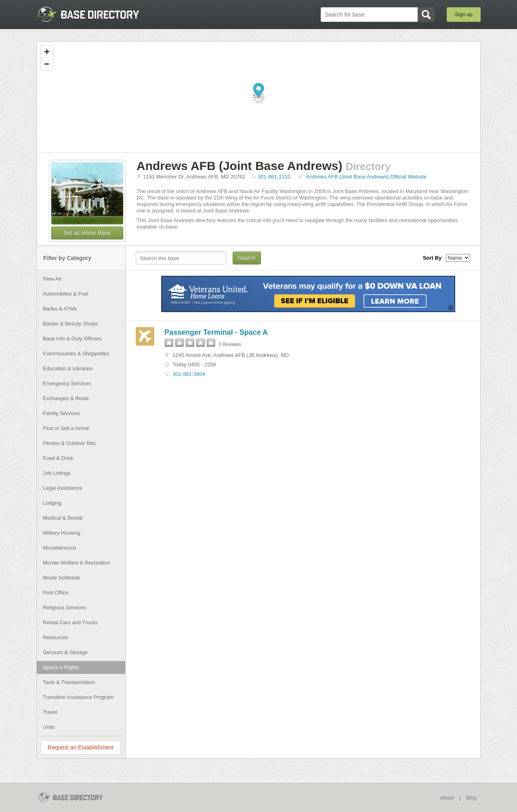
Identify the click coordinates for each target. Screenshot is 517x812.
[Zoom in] (47, 52)
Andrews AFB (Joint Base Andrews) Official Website (367, 177)
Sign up (464, 14)
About (447, 798)
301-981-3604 (189, 374)
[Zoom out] (47, 64)
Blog (471, 798)
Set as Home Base (87, 233)
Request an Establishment (81, 747)
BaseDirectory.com (96, 14)
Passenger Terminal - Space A (216, 332)
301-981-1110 (274, 177)
